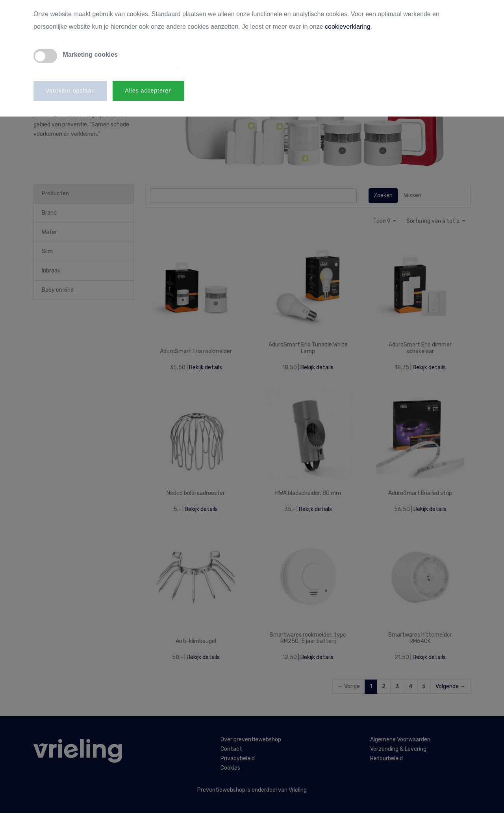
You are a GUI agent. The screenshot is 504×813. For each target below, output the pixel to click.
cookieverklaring (348, 27)
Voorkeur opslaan (70, 91)
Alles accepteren (148, 91)
